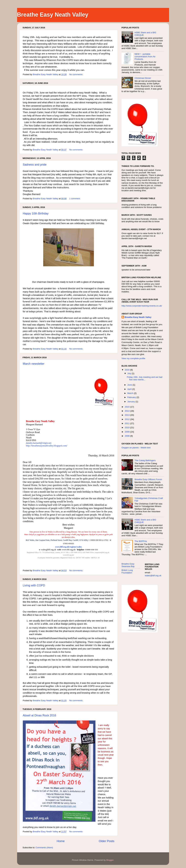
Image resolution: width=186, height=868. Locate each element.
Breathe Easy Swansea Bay (128, 565)
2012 (127, 419)
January (132, 402)
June (130, 385)
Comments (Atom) (44, 848)
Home (61, 841)
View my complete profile (133, 358)
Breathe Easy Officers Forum (148, 479)
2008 (127, 436)
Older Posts (107, 841)
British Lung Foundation (127, 571)
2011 (127, 423)
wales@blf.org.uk (153, 576)
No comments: (76, 74)
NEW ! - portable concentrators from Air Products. (145, 57)
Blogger (110, 860)
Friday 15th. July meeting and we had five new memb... (145, 378)
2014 (127, 411)
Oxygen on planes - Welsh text (136, 448)
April (130, 389)
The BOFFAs (141, 541)
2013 (127, 415)
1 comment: (75, 199)
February (132, 397)
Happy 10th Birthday (36, 213)
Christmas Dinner (143, 78)
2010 (127, 428)
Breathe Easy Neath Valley (138, 317)
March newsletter (34, 364)
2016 (127, 370)
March (131, 393)
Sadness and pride (35, 165)
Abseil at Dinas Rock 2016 (39, 715)
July (130, 373)
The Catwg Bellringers (145, 460)
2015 (127, 407)
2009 (127, 432)
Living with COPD (34, 585)
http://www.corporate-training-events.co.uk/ (142, 306)
